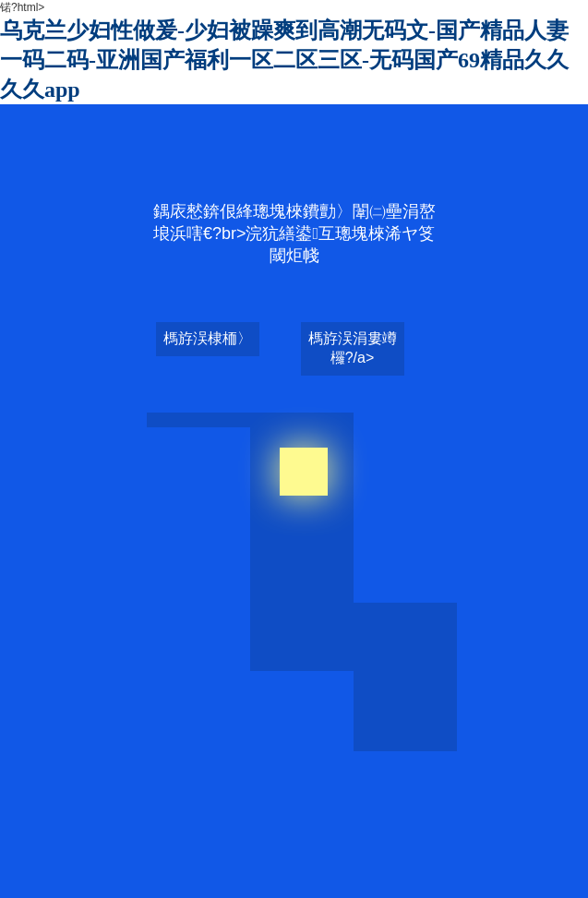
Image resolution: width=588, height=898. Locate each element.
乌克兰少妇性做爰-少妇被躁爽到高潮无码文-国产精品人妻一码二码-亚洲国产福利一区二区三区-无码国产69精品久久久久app (284, 60)
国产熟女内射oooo (356, 823)
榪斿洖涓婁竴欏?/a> (353, 348)
